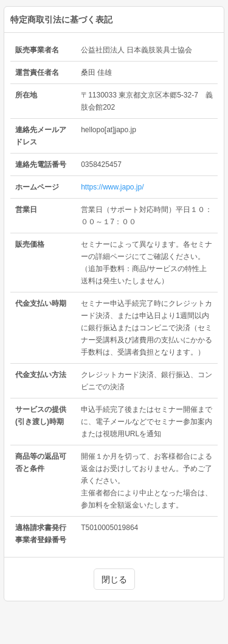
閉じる (114, 579)
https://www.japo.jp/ (112, 187)
